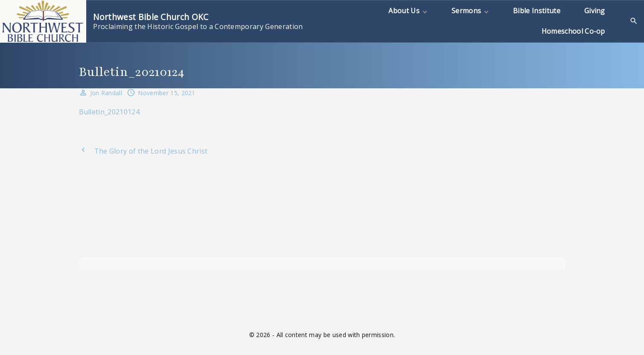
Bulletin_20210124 (109, 112)
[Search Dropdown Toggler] (634, 21)
